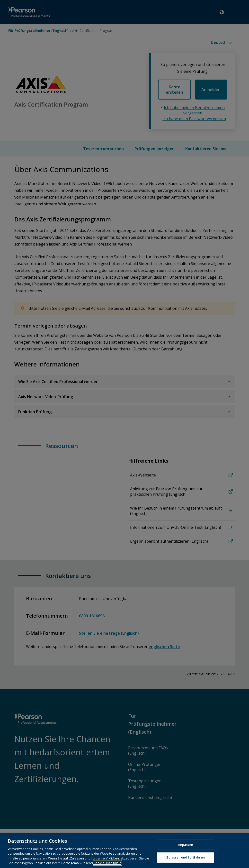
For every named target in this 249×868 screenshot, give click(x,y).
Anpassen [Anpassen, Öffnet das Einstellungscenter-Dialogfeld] (186, 852)
